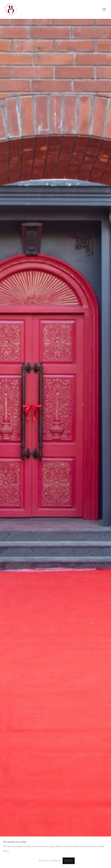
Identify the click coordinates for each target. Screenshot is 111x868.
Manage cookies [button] (50, 861)
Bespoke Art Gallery (11, 9)
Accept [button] (69, 861)
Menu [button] (104, 9)
